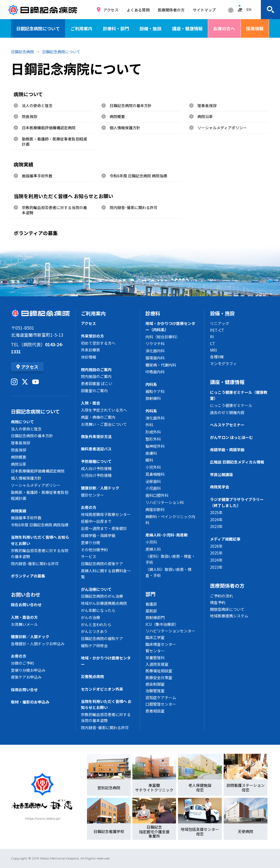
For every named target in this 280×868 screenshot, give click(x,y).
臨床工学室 (155, 637)
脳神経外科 (155, 446)
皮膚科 (151, 453)
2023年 (216, 526)
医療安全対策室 (159, 678)
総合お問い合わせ (26, 605)
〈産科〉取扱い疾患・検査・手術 (170, 559)
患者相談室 (155, 711)
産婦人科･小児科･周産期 (167, 535)
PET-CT (217, 330)
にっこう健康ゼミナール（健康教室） (239, 395)
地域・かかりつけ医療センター (106, 661)
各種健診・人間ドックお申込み (38, 644)
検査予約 (218, 602)
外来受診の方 (92, 336)
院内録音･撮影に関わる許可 (134, 207)
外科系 (151, 411)
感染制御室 (155, 684)
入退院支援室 (157, 664)
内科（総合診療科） (163, 337)
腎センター (155, 651)
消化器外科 (155, 418)
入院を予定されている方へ (104, 410)
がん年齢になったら (98, 610)
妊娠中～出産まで (96, 521)
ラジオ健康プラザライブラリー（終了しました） (237, 502)
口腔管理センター (161, 704)
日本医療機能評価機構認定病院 (49, 128)
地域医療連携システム (229, 616)
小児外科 (153, 467)
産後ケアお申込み (26, 677)
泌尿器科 (153, 481)
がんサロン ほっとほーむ (231, 437)
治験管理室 (155, 691)
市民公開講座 (221, 474)
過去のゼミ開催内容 (227, 412)
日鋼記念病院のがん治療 (102, 596)
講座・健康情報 (187, 28)
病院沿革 (205, 116)
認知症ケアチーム (161, 697)
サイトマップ (204, 10)
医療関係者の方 (171, 10)
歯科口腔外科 (157, 495)
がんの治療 (91, 617)
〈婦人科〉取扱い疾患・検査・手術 (168, 572)
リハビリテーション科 (165, 502)
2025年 (216, 512)
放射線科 (153, 398)
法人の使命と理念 (37, 105)
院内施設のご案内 (96, 370)
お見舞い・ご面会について (104, 424)
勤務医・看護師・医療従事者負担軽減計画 (54, 142)
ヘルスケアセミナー (227, 425)
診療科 (153, 313)
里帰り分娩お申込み (28, 670)
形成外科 (153, 432)
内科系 (151, 384)
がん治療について (96, 589)
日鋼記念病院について (38, 28)
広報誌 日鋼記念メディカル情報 (237, 462)
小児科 (151, 542)
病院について (28, 94)
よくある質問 (138, 10)
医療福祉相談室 (159, 671)
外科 (149, 425)
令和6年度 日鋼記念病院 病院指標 (138, 176)
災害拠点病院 (92, 676)
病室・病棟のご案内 (98, 417)
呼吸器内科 (155, 372)
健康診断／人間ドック (30, 637)
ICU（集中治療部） (162, 624)
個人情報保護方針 (125, 128)
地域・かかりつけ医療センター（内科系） (170, 326)
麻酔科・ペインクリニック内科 (170, 520)
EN (249, 9)
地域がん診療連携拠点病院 (104, 603)
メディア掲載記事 (225, 539)
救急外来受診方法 (96, 436)
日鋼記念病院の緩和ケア (102, 638)
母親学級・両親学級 (98, 535)
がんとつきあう (94, 631)
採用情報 (255, 28)
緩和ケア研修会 (94, 646)
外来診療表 (91, 350)
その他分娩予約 (94, 550)
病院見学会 (220, 487)
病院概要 (117, 116)
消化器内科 (155, 351)
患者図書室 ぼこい (97, 383)
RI (212, 337)
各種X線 (217, 357)
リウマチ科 (155, 344)
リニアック (220, 323)
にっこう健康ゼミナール (231, 405)
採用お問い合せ (24, 690)
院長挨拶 (30, 116)
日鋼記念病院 (22, 52)
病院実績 (24, 164)
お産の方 (19, 656)
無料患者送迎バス (96, 449)
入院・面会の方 (24, 617)
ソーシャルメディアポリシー (222, 128)
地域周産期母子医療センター (106, 514)
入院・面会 (91, 403)
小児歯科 (153, 488)
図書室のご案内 (94, 391)
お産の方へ (224, 28)
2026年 (216, 546)
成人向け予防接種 (96, 468)
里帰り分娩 (91, 542)
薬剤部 (151, 611)
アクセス (111, 10)
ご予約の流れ (221, 596)
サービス (89, 556)
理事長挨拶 (207, 105)
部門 (150, 594)
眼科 (149, 460)
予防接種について (96, 461)
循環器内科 (155, 358)
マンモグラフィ (223, 363)
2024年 (216, 520)
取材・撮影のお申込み (30, 702)
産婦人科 (153, 549)
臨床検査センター (161, 644)
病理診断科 (155, 509)
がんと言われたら (96, 624)
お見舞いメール (24, 624)
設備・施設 (150, 28)
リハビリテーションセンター (170, 631)
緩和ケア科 (155, 391)
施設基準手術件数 (37, 176)
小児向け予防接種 (96, 475)
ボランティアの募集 (36, 233)
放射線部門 (155, 617)
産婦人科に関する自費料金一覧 (106, 574)
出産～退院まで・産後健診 (104, 528)
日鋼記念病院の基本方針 (131, 105)
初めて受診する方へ (98, 343)
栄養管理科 (155, 658)
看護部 (151, 604)
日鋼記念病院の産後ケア (102, 564)
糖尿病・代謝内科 (161, 365)
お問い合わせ (26, 594)
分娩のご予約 (22, 663)
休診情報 (89, 357)
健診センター (92, 495)
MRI (213, 350)
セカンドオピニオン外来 (102, 689)
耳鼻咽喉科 (155, 474)
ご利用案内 (81, 28)
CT (213, 344)
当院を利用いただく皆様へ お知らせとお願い (63, 196)
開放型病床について (227, 609)
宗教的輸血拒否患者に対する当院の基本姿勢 (54, 210)
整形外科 (153, 439)
